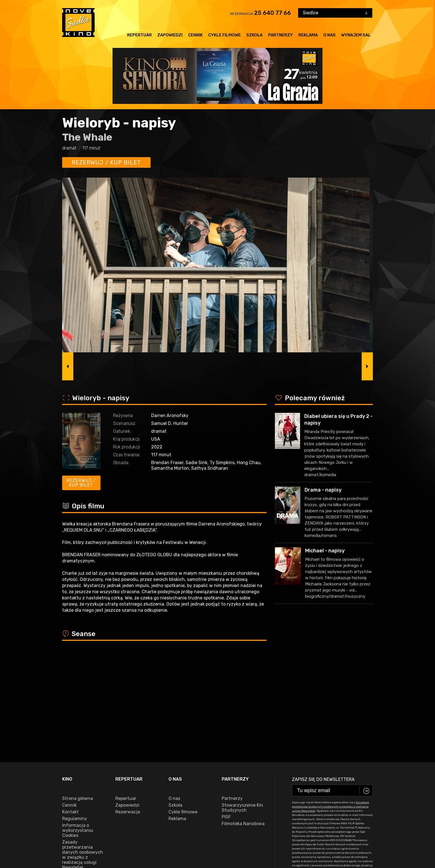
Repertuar (139, 35)
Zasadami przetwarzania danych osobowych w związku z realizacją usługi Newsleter (331, 707)
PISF (226, 717)
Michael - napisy (325, 551)
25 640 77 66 (273, 13)
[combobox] (335, 13)
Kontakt (70, 712)
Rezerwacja (128, 712)
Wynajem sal (356, 35)
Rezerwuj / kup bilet (106, 162)
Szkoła (254, 35)
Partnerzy (280, 35)
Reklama (308, 35)
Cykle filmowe (224, 35)
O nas (329, 35)
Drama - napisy (323, 490)
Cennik (195, 35)
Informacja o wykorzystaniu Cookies (78, 730)
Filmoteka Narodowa (243, 724)
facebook (74, 838)
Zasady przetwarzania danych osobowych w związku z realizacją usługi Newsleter (83, 755)
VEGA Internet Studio (183, 856)
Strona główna (78, 699)
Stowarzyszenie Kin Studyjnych (242, 708)
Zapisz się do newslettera (323, 679)
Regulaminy (75, 719)
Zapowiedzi (170, 35)
